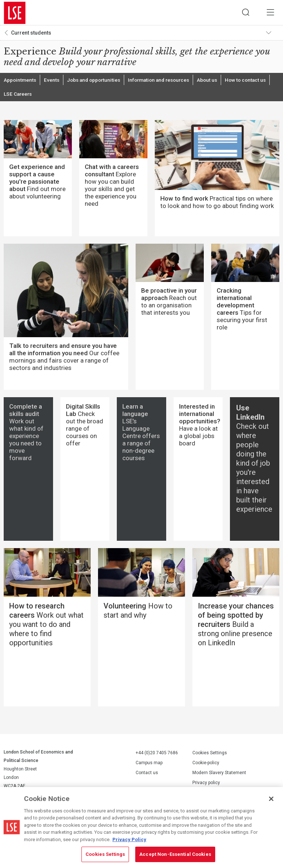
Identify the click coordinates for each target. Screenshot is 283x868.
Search (244, 13)
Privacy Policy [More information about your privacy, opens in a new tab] (129, 839)
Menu (270, 13)
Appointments (20, 81)
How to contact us (256, 81)
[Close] (271, 799)
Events (53, 81)
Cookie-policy (206, 765)
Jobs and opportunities (97, 81)
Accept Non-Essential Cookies (175, 854)
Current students (31, 33)
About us (216, 81)
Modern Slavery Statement (219, 775)
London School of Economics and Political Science (15, 13)
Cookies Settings (210, 755)
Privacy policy (206, 785)
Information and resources (165, 81)
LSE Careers (18, 96)
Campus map (149, 765)
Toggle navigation (272, 33)
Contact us (147, 775)
